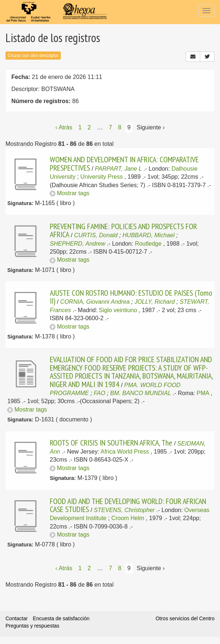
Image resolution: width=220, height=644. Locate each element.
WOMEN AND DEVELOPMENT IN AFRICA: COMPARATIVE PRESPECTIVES (124, 163)
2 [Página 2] (89, 127)
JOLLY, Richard (154, 302)
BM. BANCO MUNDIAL (141, 393)
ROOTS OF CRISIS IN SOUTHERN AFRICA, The (111, 443)
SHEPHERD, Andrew (77, 244)
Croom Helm (128, 518)
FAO (100, 393)
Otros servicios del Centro (185, 618)
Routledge (148, 244)
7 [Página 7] (110, 127)
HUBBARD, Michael (149, 235)
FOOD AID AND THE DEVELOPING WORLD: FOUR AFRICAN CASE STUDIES (128, 505)
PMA (203, 393)
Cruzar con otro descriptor (33, 56)
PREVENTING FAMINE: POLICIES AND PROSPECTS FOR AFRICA (123, 230)
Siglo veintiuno (118, 310)
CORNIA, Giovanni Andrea (95, 302)
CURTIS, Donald (96, 235)
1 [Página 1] (80, 127)
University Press (102, 177)
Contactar (17, 618)
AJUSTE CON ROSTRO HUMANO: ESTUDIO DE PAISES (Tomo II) (131, 297)
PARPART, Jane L (118, 169)
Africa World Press (125, 452)
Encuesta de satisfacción (61, 618)
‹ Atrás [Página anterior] (64, 127)
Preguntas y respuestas (32, 626)
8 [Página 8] (120, 127)
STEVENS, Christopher (124, 510)
